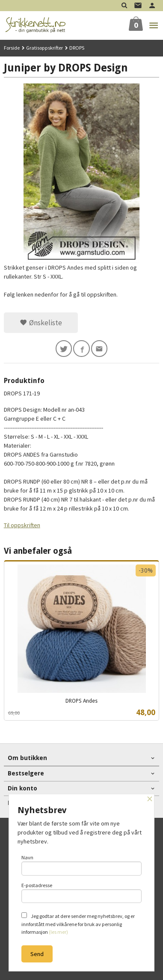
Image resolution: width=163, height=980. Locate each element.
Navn (82, 865)
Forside (12, 48)
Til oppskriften (22, 525)
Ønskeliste (41, 323)
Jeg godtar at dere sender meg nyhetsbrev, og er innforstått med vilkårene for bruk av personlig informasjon (78, 924)
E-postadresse (82, 893)
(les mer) (58, 932)
